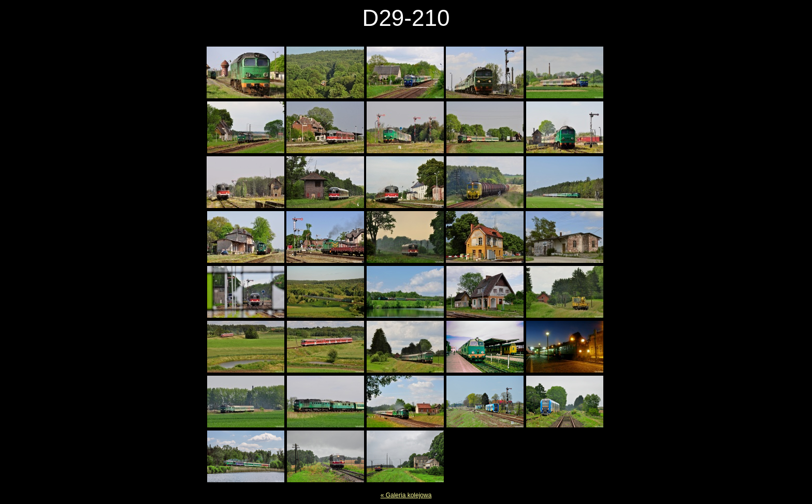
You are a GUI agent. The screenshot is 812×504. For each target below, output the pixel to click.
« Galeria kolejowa (406, 495)
